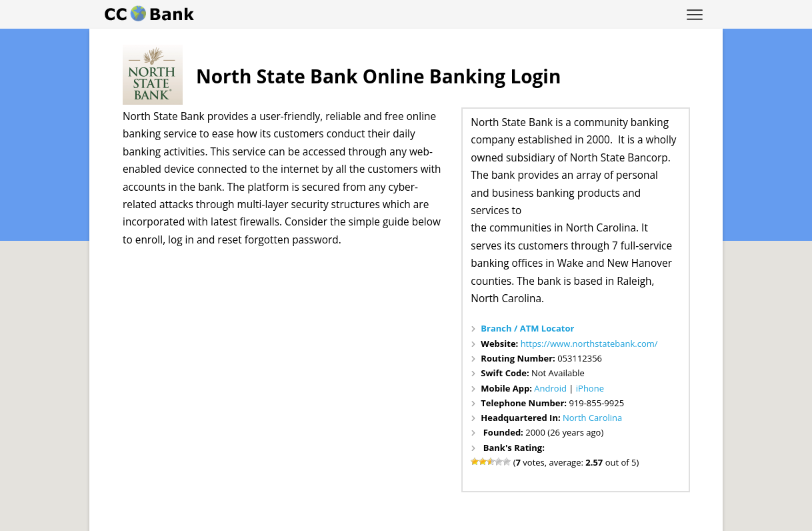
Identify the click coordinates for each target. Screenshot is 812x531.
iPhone (590, 388)
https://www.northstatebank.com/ (589, 344)
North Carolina (592, 418)
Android (550, 388)
